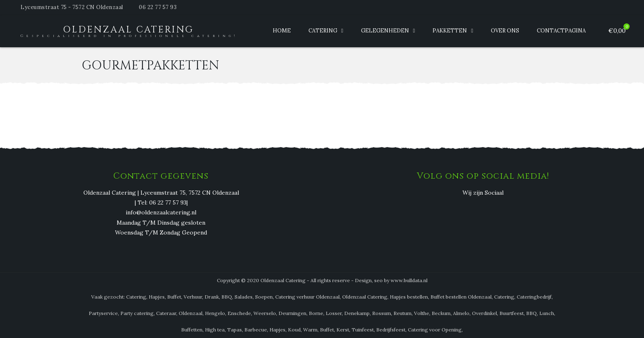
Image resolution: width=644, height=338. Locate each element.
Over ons (505, 31)
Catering (323, 31)
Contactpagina (561, 31)
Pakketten (450, 31)
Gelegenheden (385, 31)
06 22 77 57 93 (158, 7)
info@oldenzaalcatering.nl (161, 213)
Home (282, 31)
